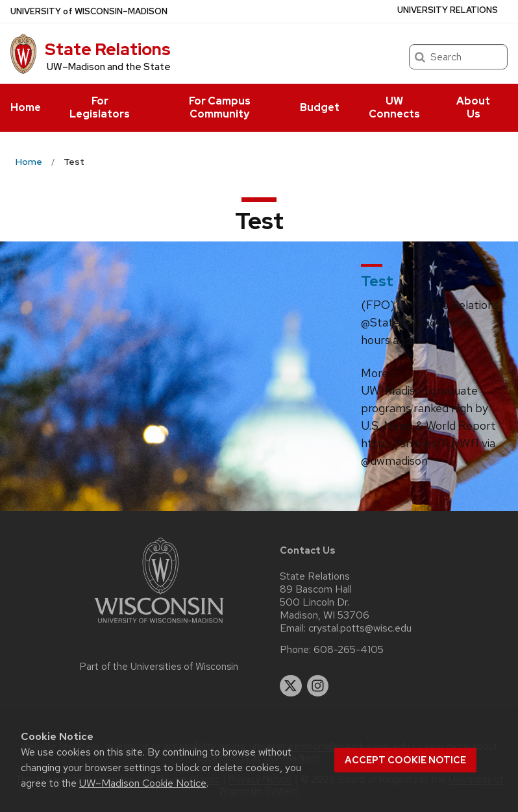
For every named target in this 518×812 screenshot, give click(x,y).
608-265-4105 (349, 650)
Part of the (159, 667)
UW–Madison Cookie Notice (143, 783)
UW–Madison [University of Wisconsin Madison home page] (89, 11)
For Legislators (100, 107)
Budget (320, 107)
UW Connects (394, 107)
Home (26, 107)
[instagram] (318, 686)
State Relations (108, 49)
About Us (473, 107)
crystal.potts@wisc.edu (360, 628)
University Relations (448, 10)
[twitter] (291, 686)
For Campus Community (220, 107)
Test (377, 281)
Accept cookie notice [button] (405, 760)
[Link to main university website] (159, 625)
